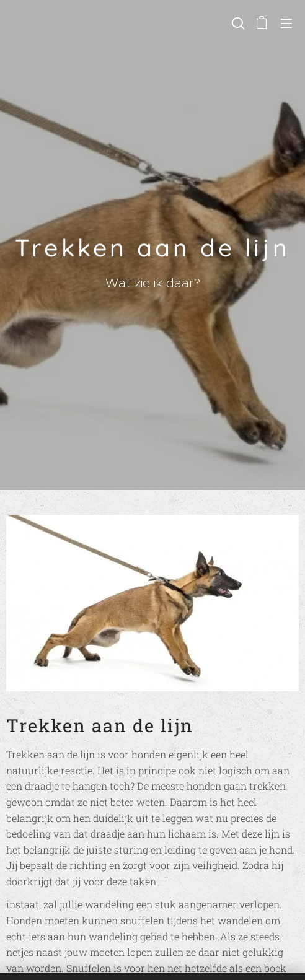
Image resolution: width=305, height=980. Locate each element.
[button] (237, 23)
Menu (286, 24)
